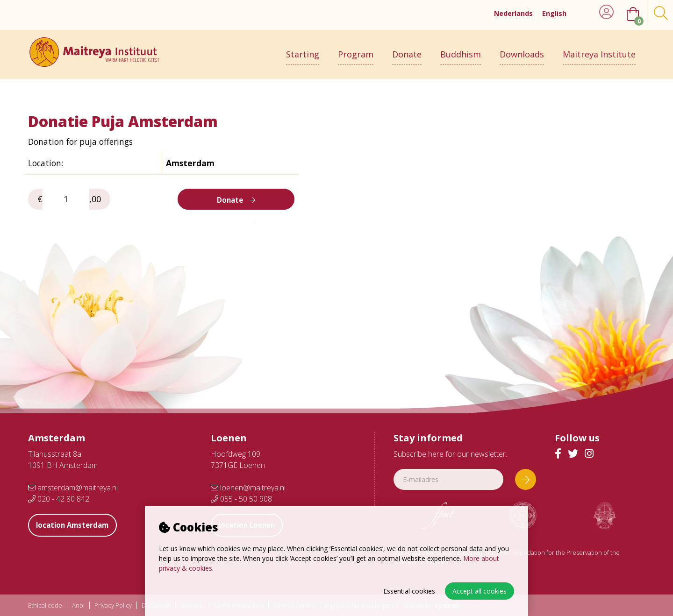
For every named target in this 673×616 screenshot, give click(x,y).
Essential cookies (409, 591)
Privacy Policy (113, 605)
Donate (407, 50)
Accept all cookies (480, 591)
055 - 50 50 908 (241, 499)
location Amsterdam (77, 525)
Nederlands (513, 13)
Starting (303, 50)
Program (356, 50)
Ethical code (45, 605)
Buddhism (461, 50)
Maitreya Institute (599, 50)
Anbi (78, 605)
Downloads (522, 50)
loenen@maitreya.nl (248, 488)
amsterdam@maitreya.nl (73, 488)
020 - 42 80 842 (59, 499)
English (554, 13)
